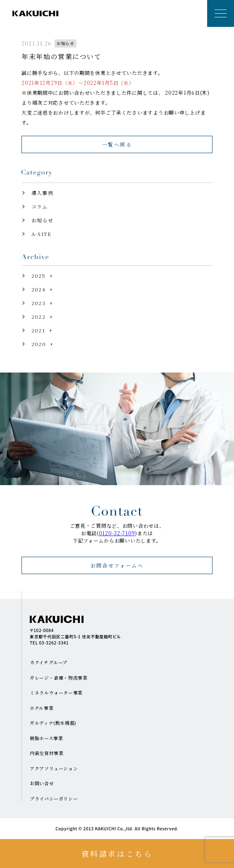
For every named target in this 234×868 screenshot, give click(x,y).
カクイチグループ (49, 662)
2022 (38, 316)
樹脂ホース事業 (46, 738)
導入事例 (42, 193)
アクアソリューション (54, 768)
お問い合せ (42, 783)
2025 (38, 275)
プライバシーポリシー (54, 798)
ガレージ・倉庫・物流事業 (59, 678)
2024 (38, 289)
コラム (40, 206)
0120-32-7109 (117, 533)
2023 (38, 303)
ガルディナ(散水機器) (53, 723)
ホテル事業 (42, 708)
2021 (38, 330)
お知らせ (42, 220)
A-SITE (41, 234)
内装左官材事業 (47, 753)
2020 (39, 344)
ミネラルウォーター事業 (56, 692)
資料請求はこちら (117, 854)
